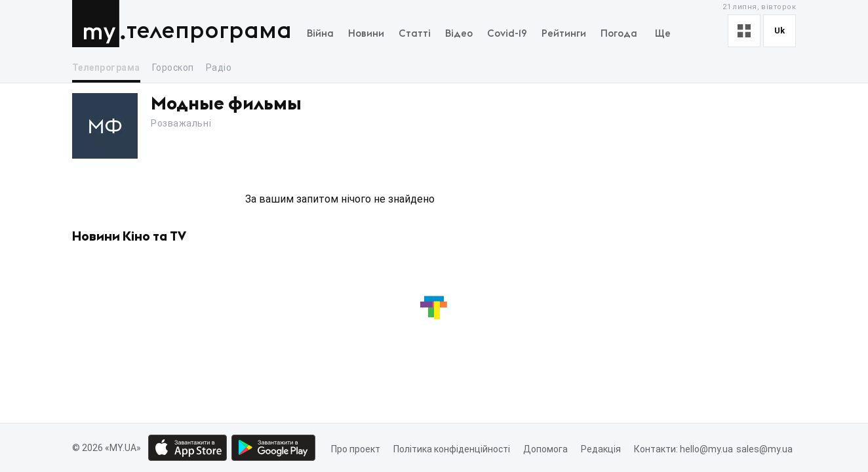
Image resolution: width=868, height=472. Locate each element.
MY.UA (99, 24)
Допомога (545, 449)
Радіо (219, 68)
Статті (415, 34)
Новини (366, 34)
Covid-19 (507, 34)
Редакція (601, 449)
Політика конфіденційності (452, 449)
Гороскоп (173, 68)
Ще (663, 34)
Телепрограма (209, 31)
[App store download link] (187, 448)
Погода (619, 34)
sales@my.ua (764, 449)
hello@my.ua (706, 449)
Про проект (356, 449)
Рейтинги (564, 34)
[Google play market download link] (273, 448)
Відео (459, 34)
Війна (320, 34)
